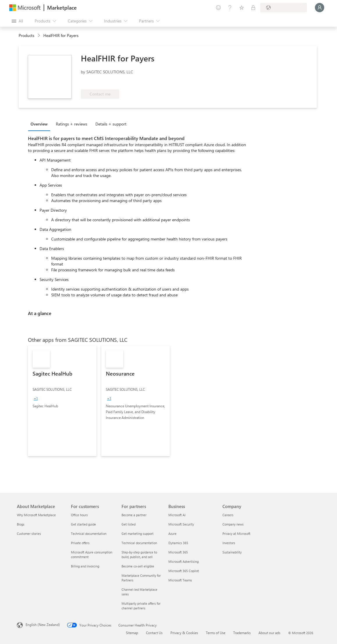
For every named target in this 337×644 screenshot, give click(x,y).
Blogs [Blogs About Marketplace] (21, 524)
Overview (39, 124)
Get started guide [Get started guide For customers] (83, 524)
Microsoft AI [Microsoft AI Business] (177, 515)
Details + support (111, 124)
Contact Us (154, 633)
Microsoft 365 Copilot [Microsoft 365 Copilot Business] (184, 571)
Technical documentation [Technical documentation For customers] (89, 534)
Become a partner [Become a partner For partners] (134, 515)
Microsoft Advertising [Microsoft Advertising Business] (183, 561)
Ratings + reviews (72, 124)
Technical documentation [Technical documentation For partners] (139, 543)
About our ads (269, 633)
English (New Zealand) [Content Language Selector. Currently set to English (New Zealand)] (43, 624)
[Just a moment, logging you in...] (320, 8)
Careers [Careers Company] (228, 515)
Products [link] (26, 35)
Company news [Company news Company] (233, 524)
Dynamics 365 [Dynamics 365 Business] (178, 543)
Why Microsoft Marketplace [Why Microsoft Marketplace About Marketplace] (36, 515)
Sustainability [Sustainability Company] (232, 552)
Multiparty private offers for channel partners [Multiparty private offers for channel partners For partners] (141, 606)
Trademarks (242, 633)
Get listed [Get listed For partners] (129, 524)
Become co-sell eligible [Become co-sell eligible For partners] (138, 566)
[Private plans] (253, 8)
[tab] (41, 124)
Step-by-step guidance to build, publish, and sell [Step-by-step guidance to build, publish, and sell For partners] (139, 554)
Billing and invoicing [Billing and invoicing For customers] (85, 566)
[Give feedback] (218, 8)
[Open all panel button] (17, 21)
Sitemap (132, 633)
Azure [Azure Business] (172, 534)
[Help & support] (230, 8)
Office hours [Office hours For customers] (79, 515)
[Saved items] (242, 8)
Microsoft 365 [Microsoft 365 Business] (178, 552)
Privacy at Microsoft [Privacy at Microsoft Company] (236, 534)
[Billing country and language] (283, 8)
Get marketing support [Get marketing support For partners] (138, 534)
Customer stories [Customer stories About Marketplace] (29, 534)
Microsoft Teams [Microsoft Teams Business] (180, 580)
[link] (62, 401)
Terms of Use (216, 633)
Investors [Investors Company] (229, 543)
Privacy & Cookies (184, 633)
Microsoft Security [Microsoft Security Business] (181, 524)
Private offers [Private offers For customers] (80, 543)
